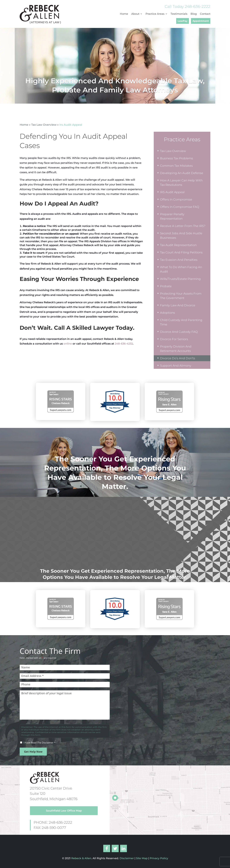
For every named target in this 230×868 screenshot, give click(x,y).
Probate (166, 286)
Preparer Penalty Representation (172, 216)
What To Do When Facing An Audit (181, 269)
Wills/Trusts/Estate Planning (180, 279)
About (135, 14)
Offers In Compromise (176, 199)
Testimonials (179, 14)
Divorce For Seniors (174, 339)
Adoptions (168, 313)
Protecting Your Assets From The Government (181, 296)
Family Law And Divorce (178, 305)
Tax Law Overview (44, 125)
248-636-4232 (124, 344)
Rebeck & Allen (81, 858)
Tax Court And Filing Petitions (181, 252)
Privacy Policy (159, 858)
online (68, 344)
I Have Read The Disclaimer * (40, 743)
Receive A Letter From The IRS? (183, 226)
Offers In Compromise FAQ (180, 207)
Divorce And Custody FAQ (179, 332)
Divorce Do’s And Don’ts (178, 358)
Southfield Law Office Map (64, 811)
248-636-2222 (198, 6)
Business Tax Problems (177, 158)
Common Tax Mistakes (176, 166)
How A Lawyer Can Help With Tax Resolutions (181, 183)
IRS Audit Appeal (172, 192)
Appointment (201, 21)
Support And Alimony (176, 366)
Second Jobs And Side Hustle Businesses (181, 235)
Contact (205, 14)
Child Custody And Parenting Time (181, 322)
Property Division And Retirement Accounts (176, 349)
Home (124, 14)
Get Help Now (33, 752)
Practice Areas (155, 14)
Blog (194, 14)
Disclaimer (126, 858)
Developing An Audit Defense (182, 173)
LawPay (183, 21)
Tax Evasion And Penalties (179, 260)
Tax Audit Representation (178, 245)
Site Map (142, 858)
